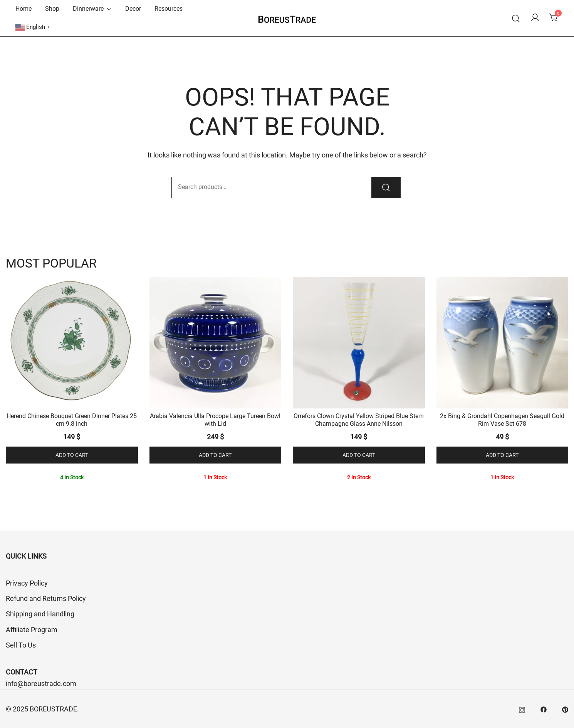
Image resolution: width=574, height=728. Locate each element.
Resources (169, 9)
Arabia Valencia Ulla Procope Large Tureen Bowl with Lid (215, 420)
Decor (133, 9)
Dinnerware (88, 9)
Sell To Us (21, 645)
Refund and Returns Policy (46, 598)
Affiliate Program (32, 630)
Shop (52, 9)
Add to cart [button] (72, 455)
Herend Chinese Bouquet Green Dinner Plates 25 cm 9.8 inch (72, 420)
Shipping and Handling (40, 614)
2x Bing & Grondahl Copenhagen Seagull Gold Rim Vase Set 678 (502, 420)
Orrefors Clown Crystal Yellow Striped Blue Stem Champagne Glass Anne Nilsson (359, 420)
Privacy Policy (27, 583)
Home (23, 9)
